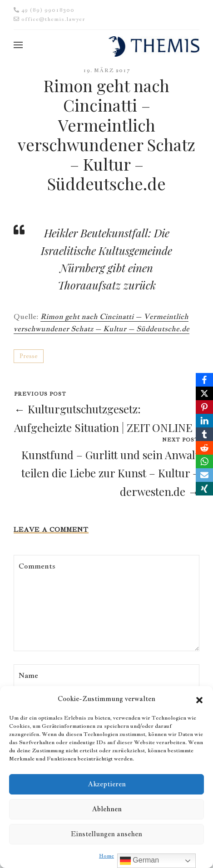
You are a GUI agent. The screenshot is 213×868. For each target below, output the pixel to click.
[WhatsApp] (204, 461)
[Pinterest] (204, 407)
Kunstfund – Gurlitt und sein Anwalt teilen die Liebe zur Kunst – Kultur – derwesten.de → (110, 473)
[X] (204, 393)
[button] (199, 699)
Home (106, 856)
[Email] (204, 475)
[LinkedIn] (204, 421)
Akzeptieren (107, 784)
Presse (29, 356)
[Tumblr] (204, 434)
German (139, 861)
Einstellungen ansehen (106, 834)
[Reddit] (204, 448)
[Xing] (204, 489)
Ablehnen (107, 809)
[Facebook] (204, 380)
